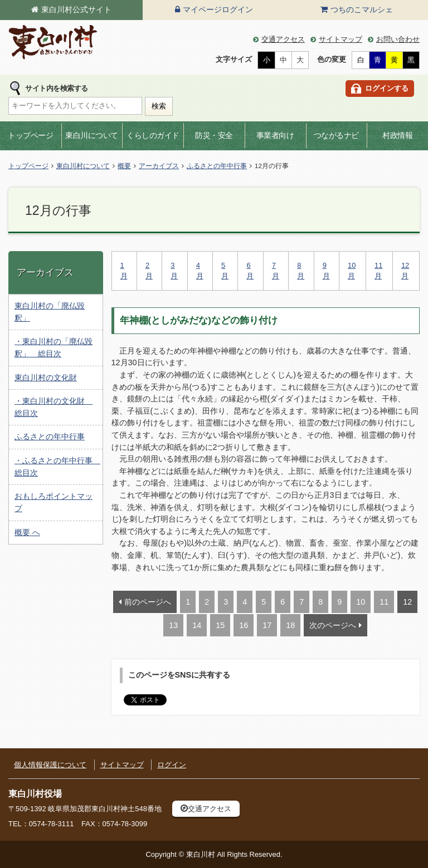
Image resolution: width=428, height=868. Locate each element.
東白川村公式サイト (76, 9)
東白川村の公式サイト (53, 43)
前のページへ (148, 602)
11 (384, 602)
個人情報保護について (50, 765)
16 (244, 625)
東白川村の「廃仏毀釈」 (50, 312)
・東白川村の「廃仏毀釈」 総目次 (53, 347)
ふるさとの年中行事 (217, 166)
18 (290, 625)
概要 (124, 166)
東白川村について (83, 166)
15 (220, 625)
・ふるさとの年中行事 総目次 (57, 467)
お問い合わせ (398, 39)
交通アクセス (283, 39)
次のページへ (333, 625)
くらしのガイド (153, 135)
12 (407, 602)
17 (267, 625)
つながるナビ (336, 135)
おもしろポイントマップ (53, 502)
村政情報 (397, 135)
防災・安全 (214, 135)
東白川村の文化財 (46, 377)
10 (361, 602)
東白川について (92, 135)
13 (173, 625)
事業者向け (275, 135)
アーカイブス (159, 166)
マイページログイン (218, 9)
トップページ (30, 135)
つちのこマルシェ (362, 9)
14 (197, 625)
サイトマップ (341, 39)
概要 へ (27, 532)
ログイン (172, 765)
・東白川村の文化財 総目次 (53, 407)
